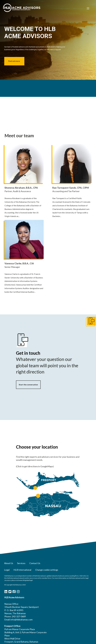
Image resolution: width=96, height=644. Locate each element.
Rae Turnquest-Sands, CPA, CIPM (71, 188)
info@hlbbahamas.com (21, 620)
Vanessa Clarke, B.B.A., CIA (19, 263)
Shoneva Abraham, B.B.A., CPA (21, 188)
